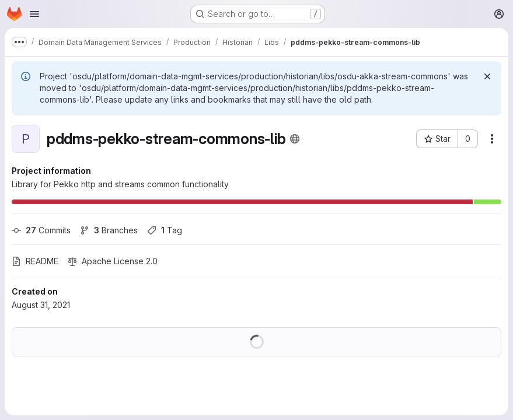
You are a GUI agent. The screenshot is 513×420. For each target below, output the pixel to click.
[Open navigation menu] (34, 14)
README (35, 261)
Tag (165, 230)
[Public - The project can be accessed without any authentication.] (295, 139)
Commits (41, 230)
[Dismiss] (487, 76)
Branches (109, 230)
